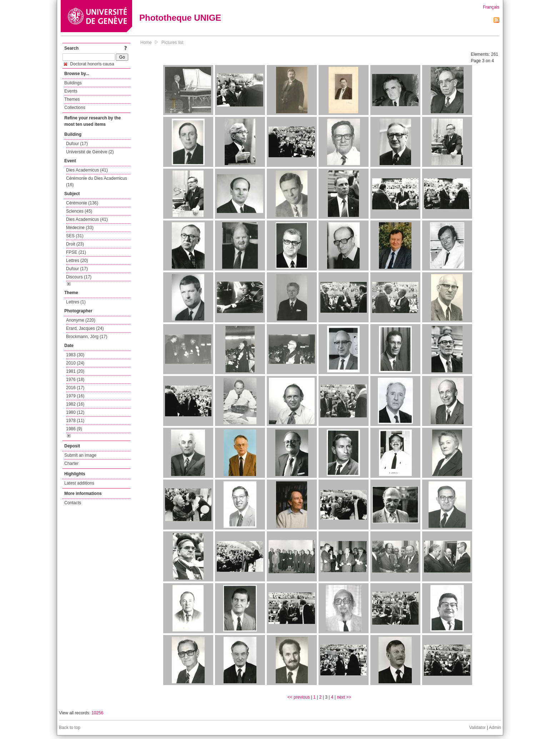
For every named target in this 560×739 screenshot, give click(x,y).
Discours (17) (79, 277)
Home (146, 43)
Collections (75, 108)
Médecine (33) (80, 228)
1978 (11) (75, 421)
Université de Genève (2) (90, 152)
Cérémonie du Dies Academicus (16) (97, 182)
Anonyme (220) (81, 320)
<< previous (299, 697)
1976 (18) (75, 380)
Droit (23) (75, 244)
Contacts (73, 503)
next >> (344, 697)
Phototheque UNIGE (180, 18)
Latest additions (79, 483)
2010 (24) (75, 363)
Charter (71, 463)
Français (491, 7)
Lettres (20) (77, 261)
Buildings (73, 83)
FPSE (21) (76, 252)
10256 (97, 713)
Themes (72, 99)
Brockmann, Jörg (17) (87, 337)
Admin (495, 728)
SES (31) (75, 236)
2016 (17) (75, 388)
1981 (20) (75, 371)
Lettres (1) (76, 302)
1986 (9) (74, 429)
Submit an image (80, 455)
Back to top (70, 728)
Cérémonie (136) (82, 203)
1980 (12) (75, 412)
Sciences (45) (79, 211)
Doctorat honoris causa (89, 64)
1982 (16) (75, 404)
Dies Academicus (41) (87, 170)
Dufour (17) (77, 144)
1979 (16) (75, 396)
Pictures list (172, 43)
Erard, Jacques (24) (85, 328)
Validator (477, 728)
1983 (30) (75, 355)
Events (71, 91)
